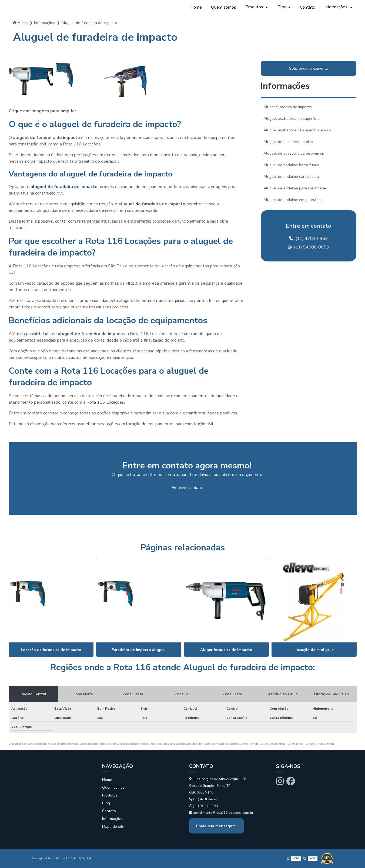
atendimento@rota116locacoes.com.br (221, 813)
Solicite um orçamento (309, 68)
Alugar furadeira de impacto (288, 107)
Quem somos (224, 7)
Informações (336, 7)
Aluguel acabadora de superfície (292, 119)
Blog (282, 7)
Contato (308, 7)
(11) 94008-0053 (309, 247)
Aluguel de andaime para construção (295, 188)
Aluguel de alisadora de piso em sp (294, 153)
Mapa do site (113, 827)
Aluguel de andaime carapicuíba (291, 177)
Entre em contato (187, 488)
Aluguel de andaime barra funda (291, 165)
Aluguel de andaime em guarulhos (293, 200)
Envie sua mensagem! (216, 826)
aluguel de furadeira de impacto (64, 187)
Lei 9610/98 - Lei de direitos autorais (311, 744)
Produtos (255, 7)
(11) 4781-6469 (309, 239)
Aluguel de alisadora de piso (288, 142)
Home (196, 7)
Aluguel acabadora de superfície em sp (297, 130)
